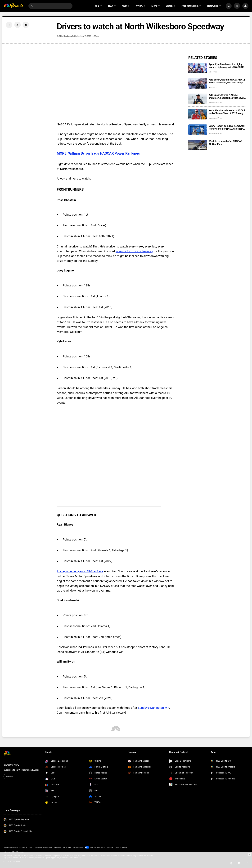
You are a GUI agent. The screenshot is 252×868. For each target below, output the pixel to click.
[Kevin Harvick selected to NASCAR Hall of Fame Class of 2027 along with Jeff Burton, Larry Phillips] (198, 114)
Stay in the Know (11, 765)
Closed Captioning (26, 847)
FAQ (36, 847)
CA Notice (109, 847)
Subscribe (9, 776)
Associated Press (216, 103)
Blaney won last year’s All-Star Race (80, 571)
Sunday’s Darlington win (154, 708)
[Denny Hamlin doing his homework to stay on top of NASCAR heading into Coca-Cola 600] (198, 130)
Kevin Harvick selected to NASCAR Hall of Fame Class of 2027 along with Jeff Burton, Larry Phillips (227, 112)
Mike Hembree (65, 36)
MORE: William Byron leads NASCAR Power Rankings (98, 153)
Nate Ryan (213, 72)
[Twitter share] (18, 25)
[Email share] (26, 25)
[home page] (14, 6)
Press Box (57, 847)
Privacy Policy (78, 847)
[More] (229, 6)
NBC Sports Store (46, 847)
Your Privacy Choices (98, 847)
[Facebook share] (9, 25)
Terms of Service (121, 847)
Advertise (7, 847)
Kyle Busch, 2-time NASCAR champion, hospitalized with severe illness (227, 96)
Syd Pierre (213, 87)
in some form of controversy (134, 251)
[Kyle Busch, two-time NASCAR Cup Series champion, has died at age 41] (198, 83)
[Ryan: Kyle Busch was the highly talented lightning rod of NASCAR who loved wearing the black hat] (198, 68)
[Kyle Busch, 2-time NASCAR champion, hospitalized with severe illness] (198, 99)
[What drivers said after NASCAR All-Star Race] (198, 145)
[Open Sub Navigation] (101, 6)
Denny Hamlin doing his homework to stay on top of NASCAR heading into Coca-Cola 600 (227, 127)
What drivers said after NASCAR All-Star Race (225, 143)
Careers (15, 847)
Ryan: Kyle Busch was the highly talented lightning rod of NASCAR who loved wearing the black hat (226, 66)
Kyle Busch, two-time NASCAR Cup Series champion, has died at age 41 (227, 81)
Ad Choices (67, 847)
